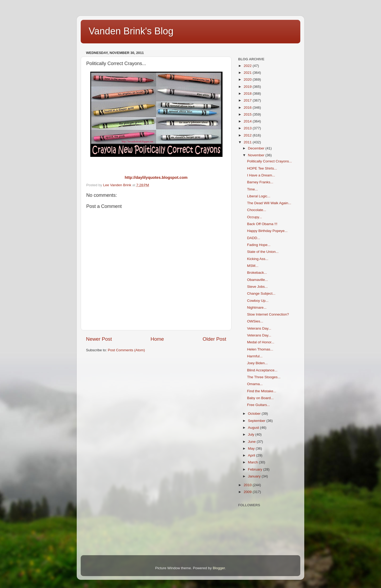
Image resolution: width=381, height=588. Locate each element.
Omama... (255, 384)
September (257, 421)
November (257, 155)
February (256, 469)
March (253, 462)
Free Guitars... (258, 405)
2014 (248, 121)
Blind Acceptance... (262, 370)
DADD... (254, 238)
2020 (248, 79)
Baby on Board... (260, 398)
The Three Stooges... (264, 377)
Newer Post (99, 339)
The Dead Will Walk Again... (269, 203)
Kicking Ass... (258, 259)
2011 (248, 142)
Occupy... (255, 217)
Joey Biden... (257, 363)
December (257, 148)
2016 (248, 108)
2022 (248, 66)
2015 (248, 114)
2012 (248, 135)
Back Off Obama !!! (262, 224)
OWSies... (255, 321)
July (252, 434)
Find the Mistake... (262, 391)
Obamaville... (258, 280)
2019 (248, 87)
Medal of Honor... (261, 342)
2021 (248, 73)
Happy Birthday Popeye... (267, 231)
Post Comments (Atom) (126, 350)
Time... (253, 189)
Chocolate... (257, 210)
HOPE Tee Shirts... (262, 168)
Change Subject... (261, 293)
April (252, 455)
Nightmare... (257, 307)
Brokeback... (257, 273)
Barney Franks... (260, 182)
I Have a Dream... (261, 175)
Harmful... (255, 356)
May (252, 448)
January (255, 476)
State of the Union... (263, 252)
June (252, 442)
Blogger (219, 568)
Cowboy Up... (258, 301)
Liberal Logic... (259, 196)
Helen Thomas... (260, 349)
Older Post (214, 339)
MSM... (253, 266)
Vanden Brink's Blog (131, 31)
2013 (248, 128)
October (255, 414)
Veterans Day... (259, 328)
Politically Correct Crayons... (270, 161)
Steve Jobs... (257, 287)
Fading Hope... (259, 245)
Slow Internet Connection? (268, 314)
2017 (248, 100)
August (254, 428)
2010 (248, 485)
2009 (248, 492)
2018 (248, 94)
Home (157, 339)
